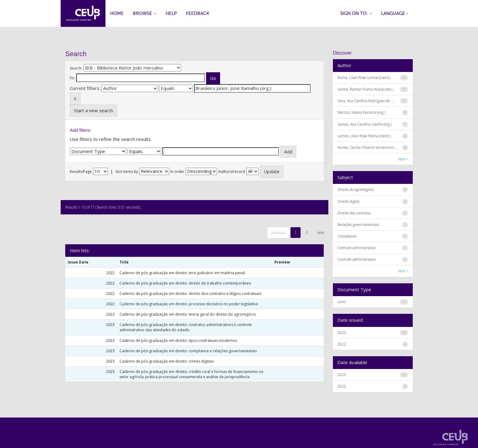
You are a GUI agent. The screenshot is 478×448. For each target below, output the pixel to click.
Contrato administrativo (357, 248)
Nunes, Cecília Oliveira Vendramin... (367, 147)
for (72, 78)
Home (117, 13)
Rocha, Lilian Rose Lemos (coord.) (364, 78)
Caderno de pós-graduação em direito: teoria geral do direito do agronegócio (188, 314)
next (321, 233)
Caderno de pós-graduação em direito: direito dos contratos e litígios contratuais (190, 294)
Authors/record (232, 172)
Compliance (347, 236)
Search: (76, 68)
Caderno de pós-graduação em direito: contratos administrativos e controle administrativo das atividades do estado (186, 327)
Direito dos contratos (354, 213)
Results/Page (81, 172)
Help (171, 13)
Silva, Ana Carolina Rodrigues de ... (366, 101)
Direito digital (348, 201)
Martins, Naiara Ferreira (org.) (361, 112)
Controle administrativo (357, 259)
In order (177, 172)
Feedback (198, 13)
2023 (342, 333)
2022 (342, 344)
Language (395, 13)
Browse (145, 13)
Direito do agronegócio (356, 190)
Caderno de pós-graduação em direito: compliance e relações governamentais (188, 351)
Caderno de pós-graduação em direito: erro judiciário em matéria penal (182, 273)
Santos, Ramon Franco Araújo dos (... (366, 89)
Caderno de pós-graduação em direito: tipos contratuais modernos (178, 340)
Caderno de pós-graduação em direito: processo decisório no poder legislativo (189, 304)
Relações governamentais (358, 225)
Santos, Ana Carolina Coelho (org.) (364, 124)
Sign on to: (356, 13)
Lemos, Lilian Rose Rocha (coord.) (364, 136)
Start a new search (93, 110)
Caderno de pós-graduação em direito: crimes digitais (167, 361)
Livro (341, 302)
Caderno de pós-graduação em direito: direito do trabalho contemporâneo (185, 283)
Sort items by (127, 172)
